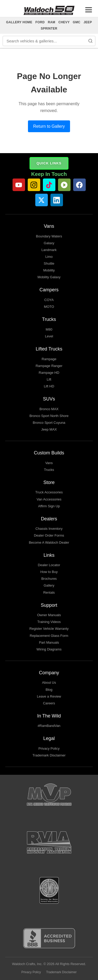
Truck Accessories (49, 492)
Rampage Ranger (49, 366)
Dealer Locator (49, 565)
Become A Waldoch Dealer (49, 542)
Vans (49, 463)
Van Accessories (49, 499)
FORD (40, 22)
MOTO (49, 307)
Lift (49, 379)
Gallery (49, 585)
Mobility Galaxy (49, 277)
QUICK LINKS (49, 163)
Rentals (49, 592)
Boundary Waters (49, 236)
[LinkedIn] (57, 200)
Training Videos (49, 622)
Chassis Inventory (49, 529)
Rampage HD (49, 373)
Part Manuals (49, 642)
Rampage (49, 359)
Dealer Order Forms (49, 535)
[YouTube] (19, 185)
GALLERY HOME (19, 22)
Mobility (49, 270)
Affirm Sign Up (49, 506)
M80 (49, 329)
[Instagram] (34, 185)
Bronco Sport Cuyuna (49, 423)
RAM (51, 22)
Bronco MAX (49, 409)
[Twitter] (42, 200)
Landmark (49, 250)
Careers (49, 703)
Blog (49, 690)
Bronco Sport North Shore (49, 416)
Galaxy (49, 243)
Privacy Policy (49, 748)
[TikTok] (49, 185)
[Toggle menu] (89, 10)
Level (49, 336)
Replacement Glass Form (49, 636)
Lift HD (49, 386)
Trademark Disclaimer (49, 755)
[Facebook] (79, 185)
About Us (49, 683)
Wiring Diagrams (49, 649)
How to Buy (49, 572)
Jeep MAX (49, 429)
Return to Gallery (49, 126)
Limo (49, 257)
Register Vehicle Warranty (49, 629)
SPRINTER (49, 29)
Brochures (49, 579)
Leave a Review (49, 696)
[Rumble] (64, 185)
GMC (77, 22)
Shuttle (49, 263)
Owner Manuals (49, 615)
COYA (49, 300)
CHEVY (64, 22)
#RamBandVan (49, 726)
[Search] (90, 41)
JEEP (88, 22)
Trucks (49, 470)
